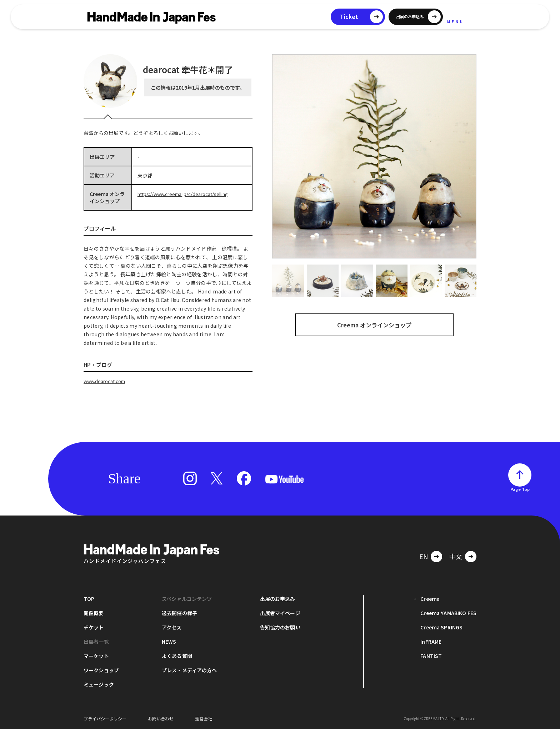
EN (424, 556)
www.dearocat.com (106, 381)
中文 (456, 556)
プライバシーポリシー (105, 718)
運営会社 (204, 718)
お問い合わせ (161, 718)
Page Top (520, 489)
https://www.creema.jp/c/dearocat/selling (187, 194)
